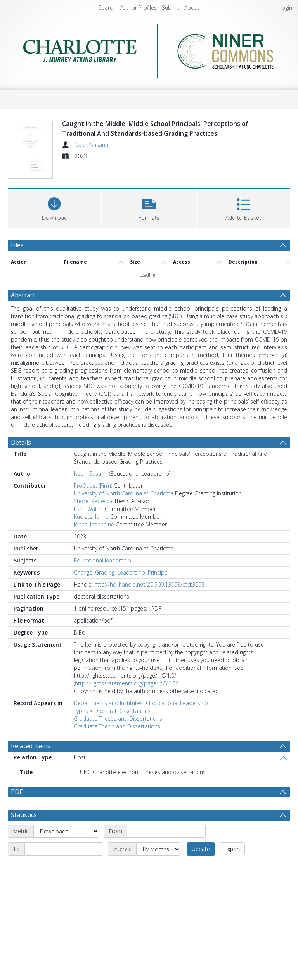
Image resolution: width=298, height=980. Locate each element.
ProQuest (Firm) (93, 506)
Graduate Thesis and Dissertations (117, 746)
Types (81, 731)
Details (21, 462)
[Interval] (158, 869)
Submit (171, 8)
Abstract (23, 315)
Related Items (31, 766)
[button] (149, 228)
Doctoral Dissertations (122, 731)
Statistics (24, 835)
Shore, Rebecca (93, 521)
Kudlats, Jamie (91, 537)
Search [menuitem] (107, 8)
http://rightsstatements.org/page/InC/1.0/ (126, 703)
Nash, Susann (91, 145)
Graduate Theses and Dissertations (118, 739)
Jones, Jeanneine (94, 544)
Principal (158, 593)
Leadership (131, 593)
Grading (105, 593)
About (192, 8)
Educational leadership (102, 581)
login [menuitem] (286, 8)
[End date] (64, 869)
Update (201, 869)
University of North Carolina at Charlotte (124, 513)
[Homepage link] (149, 49)
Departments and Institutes (108, 723)
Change (83, 593)
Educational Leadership (178, 723)
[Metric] (66, 851)
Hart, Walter (88, 529)
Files (17, 266)
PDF (17, 812)
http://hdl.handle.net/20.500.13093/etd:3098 (149, 605)
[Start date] (166, 851)
